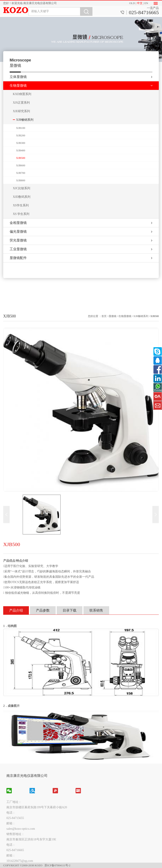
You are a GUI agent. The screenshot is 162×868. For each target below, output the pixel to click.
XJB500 (21, 160)
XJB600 (21, 168)
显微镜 (113, 523)
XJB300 (21, 145)
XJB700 (21, 175)
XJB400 (21, 153)
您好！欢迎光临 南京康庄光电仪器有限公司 (30, 3)
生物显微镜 (125, 523)
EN (146, 3)
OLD (132, 3)
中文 (140, 3)
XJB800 (21, 183)
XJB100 (21, 130)
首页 (104, 523)
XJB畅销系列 (141, 523)
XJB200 (21, 138)
